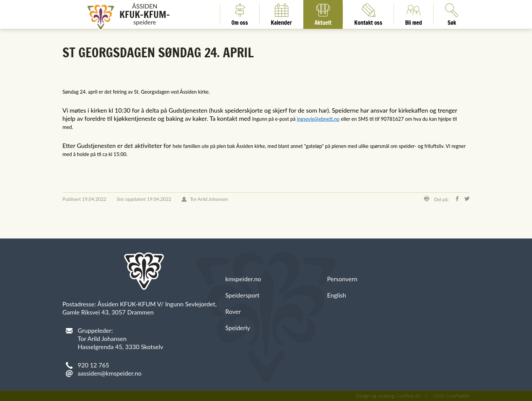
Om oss (240, 14)
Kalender (281, 14)
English (337, 295)
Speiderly (238, 328)
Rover (233, 311)
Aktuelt (323, 14)
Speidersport (242, 295)
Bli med (414, 14)
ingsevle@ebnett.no (318, 119)
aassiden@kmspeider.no (110, 373)
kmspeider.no (243, 279)
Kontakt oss (368, 14)
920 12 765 (93, 365)
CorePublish (458, 396)
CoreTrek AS (409, 396)
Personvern (342, 279)
